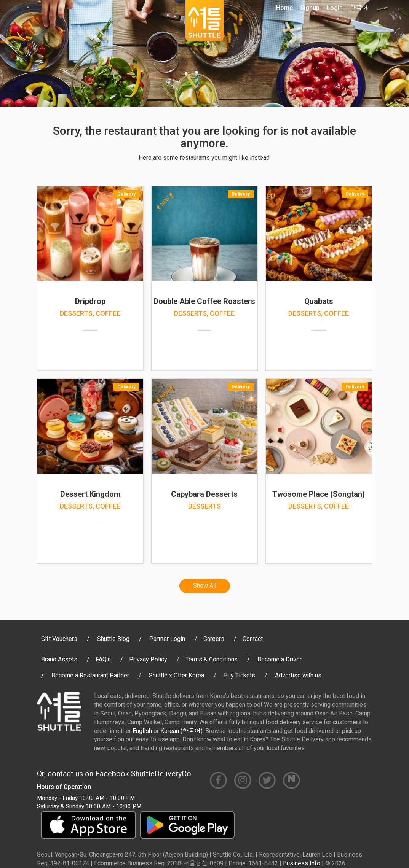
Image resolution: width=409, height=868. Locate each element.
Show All (205, 586)
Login (335, 8)
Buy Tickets (240, 675)
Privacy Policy (148, 659)
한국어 (359, 8)
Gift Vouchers (59, 639)
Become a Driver (280, 659)
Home (284, 8)
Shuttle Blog (113, 639)
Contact (253, 639)
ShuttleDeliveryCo (161, 774)
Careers (214, 639)
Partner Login (167, 639)
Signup (310, 8)
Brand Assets (59, 659)
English (142, 731)
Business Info (302, 863)
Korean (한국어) (181, 731)
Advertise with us (298, 675)
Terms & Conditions (212, 659)
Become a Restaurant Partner (90, 675)
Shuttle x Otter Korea (177, 675)
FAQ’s (103, 659)
